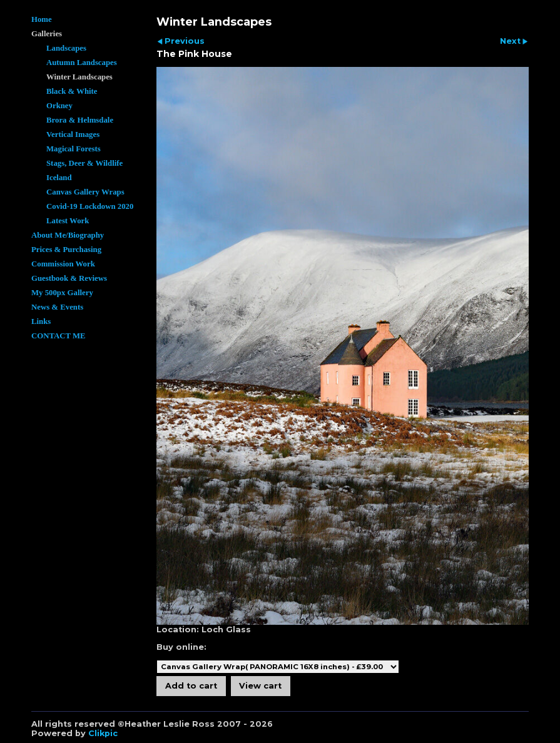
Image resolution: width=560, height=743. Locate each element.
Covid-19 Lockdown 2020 (90, 206)
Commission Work (63, 264)
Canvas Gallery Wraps (85, 192)
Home (42, 19)
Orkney (59, 106)
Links (41, 321)
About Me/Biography (68, 235)
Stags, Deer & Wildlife (84, 163)
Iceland (59, 178)
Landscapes (66, 48)
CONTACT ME (59, 336)
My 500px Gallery (62, 293)
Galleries (47, 34)
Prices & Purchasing (66, 250)
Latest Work (68, 221)
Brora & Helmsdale (80, 120)
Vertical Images (73, 134)
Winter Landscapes (79, 77)
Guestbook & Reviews (69, 278)
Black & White (72, 91)
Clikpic (103, 733)
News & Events (57, 307)
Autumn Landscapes (82, 63)
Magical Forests (74, 149)
